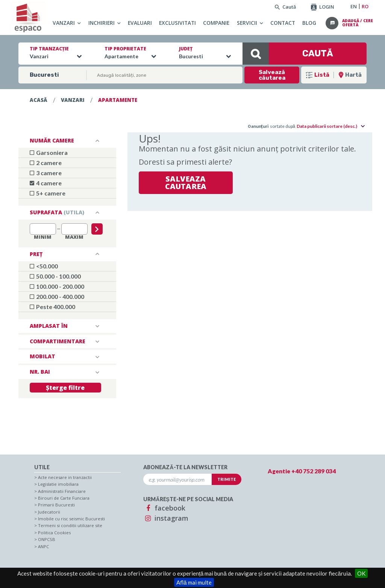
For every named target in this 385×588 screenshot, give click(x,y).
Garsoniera (49, 152)
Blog (309, 23)
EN (354, 7)
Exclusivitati (177, 23)
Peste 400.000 (52, 307)
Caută (285, 7)
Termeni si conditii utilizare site (70, 525)
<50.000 (44, 266)
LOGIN (323, 7)
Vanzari (64, 23)
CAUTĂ (288, 54)
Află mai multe (194, 582)
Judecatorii (49, 512)
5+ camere (48, 193)
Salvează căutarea (272, 75)
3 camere (46, 173)
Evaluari (140, 23)
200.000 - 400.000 (57, 296)
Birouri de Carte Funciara (64, 498)
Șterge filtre (65, 388)
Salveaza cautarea (186, 183)
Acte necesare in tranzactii (65, 477)
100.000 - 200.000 (57, 286)
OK (361, 573)
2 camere (46, 163)
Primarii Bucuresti (56, 505)
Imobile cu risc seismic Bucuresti (71, 519)
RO (365, 7)
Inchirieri (102, 23)
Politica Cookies (54, 533)
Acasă (39, 100)
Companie (216, 23)
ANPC (43, 546)
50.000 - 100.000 (55, 276)
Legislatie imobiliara (58, 484)
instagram (166, 518)
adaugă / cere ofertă (358, 23)
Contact (283, 23)
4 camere (46, 183)
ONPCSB (47, 539)
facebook (164, 508)
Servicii (247, 23)
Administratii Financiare (62, 491)
